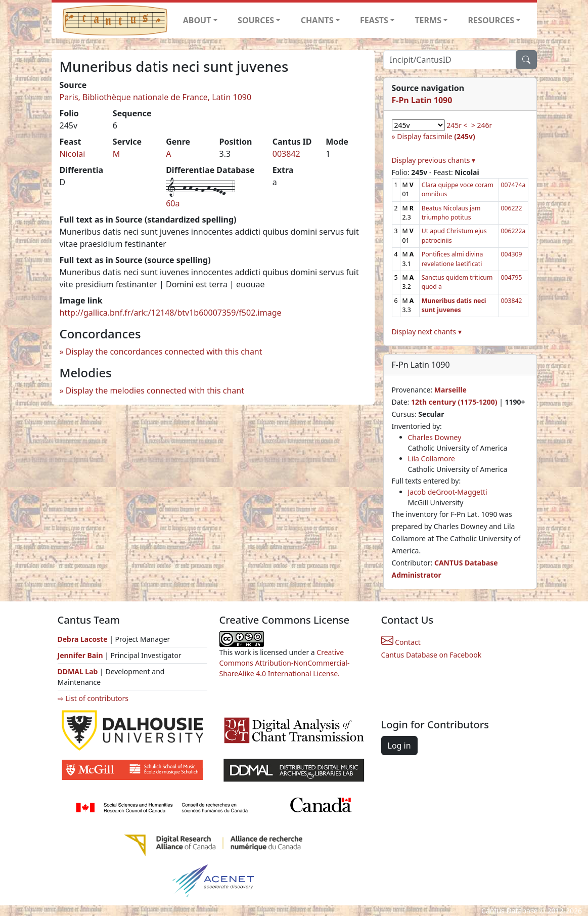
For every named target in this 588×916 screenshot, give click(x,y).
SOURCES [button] (256, 20)
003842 (286, 154)
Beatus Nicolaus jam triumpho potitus (451, 213)
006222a (513, 231)
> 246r (482, 125)
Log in (399, 746)
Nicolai (73, 154)
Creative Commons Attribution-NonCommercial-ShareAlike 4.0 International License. (285, 663)
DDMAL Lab (78, 671)
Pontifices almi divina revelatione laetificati (453, 259)
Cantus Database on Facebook (432, 655)
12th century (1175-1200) (454, 402)
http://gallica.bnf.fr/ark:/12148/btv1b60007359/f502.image (171, 313)
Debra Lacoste (83, 639)
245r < (457, 125)
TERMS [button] (428, 20)
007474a (513, 185)
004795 (512, 277)
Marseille (450, 390)
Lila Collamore (432, 459)
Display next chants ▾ (427, 332)
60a (173, 203)
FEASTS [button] (374, 20)
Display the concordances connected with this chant (164, 352)
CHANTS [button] (317, 20)
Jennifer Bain (81, 655)
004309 (512, 254)
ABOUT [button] (197, 20)
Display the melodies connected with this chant (155, 390)
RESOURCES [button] (491, 20)
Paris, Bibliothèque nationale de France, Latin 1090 (156, 97)
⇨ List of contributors (93, 698)
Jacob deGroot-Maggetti (448, 492)
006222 (512, 208)
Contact (401, 642)
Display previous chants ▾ (434, 160)
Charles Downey (435, 437)
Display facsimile (436, 136)
